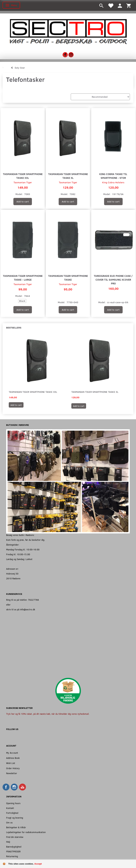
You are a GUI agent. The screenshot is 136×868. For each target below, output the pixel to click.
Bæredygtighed (14, 847)
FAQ (8, 842)
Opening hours (13, 803)
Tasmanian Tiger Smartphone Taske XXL (23, 176)
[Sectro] (68, 31)
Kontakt (10, 808)
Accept (38, 864)
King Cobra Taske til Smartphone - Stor (113, 176)
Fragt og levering (15, 818)
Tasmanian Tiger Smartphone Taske (68, 278)
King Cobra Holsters (113, 182)
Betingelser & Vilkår (16, 827)
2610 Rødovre (13, 578)
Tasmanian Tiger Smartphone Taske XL (68, 176)
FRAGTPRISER (13, 851)
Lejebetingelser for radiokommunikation (26, 832)
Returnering (12, 856)
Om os (9, 822)
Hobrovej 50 (12, 574)
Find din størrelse (15, 837)
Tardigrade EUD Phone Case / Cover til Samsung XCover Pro (113, 279)
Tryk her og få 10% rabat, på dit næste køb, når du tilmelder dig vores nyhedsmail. (48, 714)
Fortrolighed (12, 813)
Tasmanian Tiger (23, 182)
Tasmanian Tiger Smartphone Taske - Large (23, 278)
